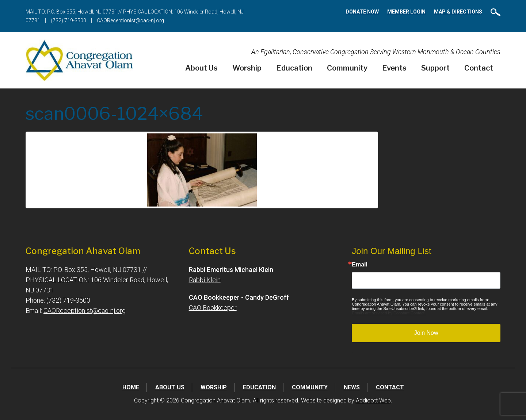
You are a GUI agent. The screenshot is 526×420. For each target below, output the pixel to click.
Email (360, 265)
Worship (247, 68)
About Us (201, 68)
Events (394, 68)
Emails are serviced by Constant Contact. (389, 313)
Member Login (406, 12)
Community (347, 68)
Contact (479, 68)
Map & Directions (458, 12)
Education (294, 68)
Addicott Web (373, 400)
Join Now (426, 333)
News (352, 387)
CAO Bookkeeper (213, 308)
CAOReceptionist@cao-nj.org (130, 20)
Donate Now (362, 12)
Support (435, 68)
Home (131, 387)
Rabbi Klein (205, 280)
